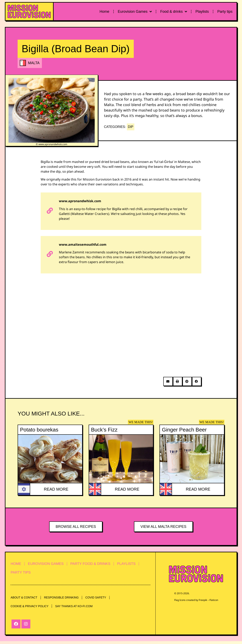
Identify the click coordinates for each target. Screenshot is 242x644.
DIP (131, 127)
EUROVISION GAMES (49, 564)
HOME (17, 564)
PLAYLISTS (136, 564)
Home (104, 12)
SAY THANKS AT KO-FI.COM (77, 609)
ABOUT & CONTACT (25, 599)
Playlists (202, 12)
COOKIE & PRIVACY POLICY (30, 609)
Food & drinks (174, 12)
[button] (168, 382)
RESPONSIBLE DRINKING (64, 599)
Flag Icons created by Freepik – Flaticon (196, 600)
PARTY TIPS (22, 573)
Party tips (225, 12)
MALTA (34, 63)
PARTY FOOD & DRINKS (97, 564)
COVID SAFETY (100, 599)
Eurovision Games (135, 12)
